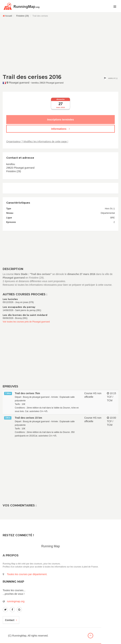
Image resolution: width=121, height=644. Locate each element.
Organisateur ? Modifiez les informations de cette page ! (37, 142)
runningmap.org (16, 601)
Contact (11, 620)
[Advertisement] (60, 46)
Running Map (51, 546)
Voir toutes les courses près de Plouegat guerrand (26, 322)
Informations (60, 129)
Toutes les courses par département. (27, 574)
